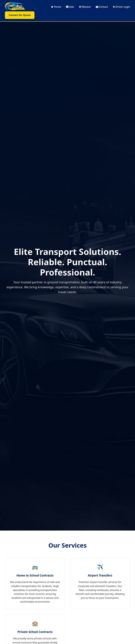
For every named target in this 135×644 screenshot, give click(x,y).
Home (56, 7)
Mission (85, 7)
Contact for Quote (20, 15)
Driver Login (121, 7)
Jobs (70, 7)
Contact (102, 7)
